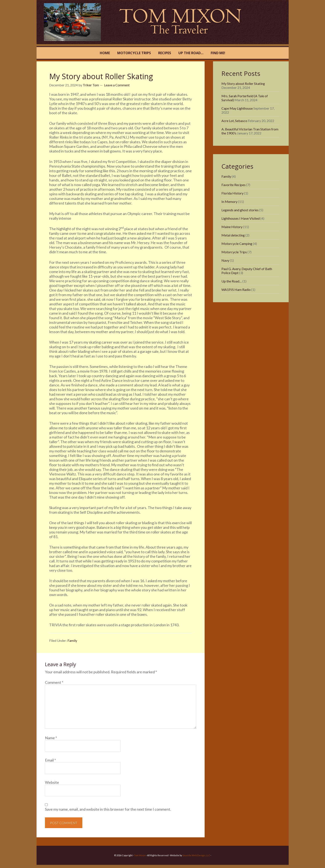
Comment (54, 682)
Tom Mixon (79, 22)
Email (50, 760)
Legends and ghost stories (240, 210)
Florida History (232, 193)
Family (72, 640)
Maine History (232, 227)
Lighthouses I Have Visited (241, 218)
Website (52, 782)
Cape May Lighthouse (237, 108)
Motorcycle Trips (234, 252)
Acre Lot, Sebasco (234, 121)
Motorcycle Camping (237, 244)
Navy (225, 260)
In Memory (229, 202)
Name (51, 738)
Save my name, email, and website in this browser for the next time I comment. (108, 809)
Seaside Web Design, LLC (196, 855)
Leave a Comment (117, 85)
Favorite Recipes (234, 185)
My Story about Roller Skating (243, 83)
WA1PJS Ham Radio (236, 290)
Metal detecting (233, 235)
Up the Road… (232, 281)
